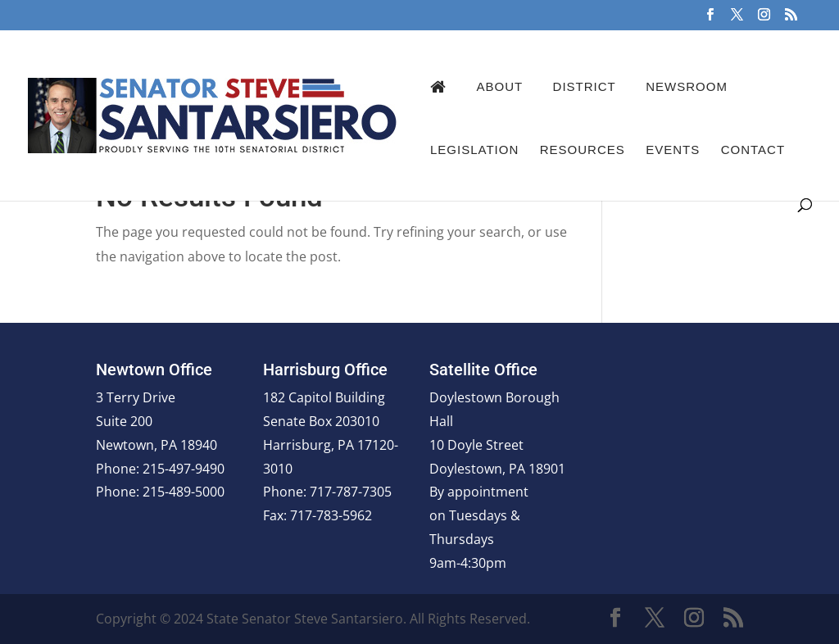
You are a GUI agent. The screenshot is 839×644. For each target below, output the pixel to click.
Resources (583, 150)
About (499, 86)
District (585, 86)
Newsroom (687, 86)
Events (673, 150)
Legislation (474, 150)
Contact (753, 150)
